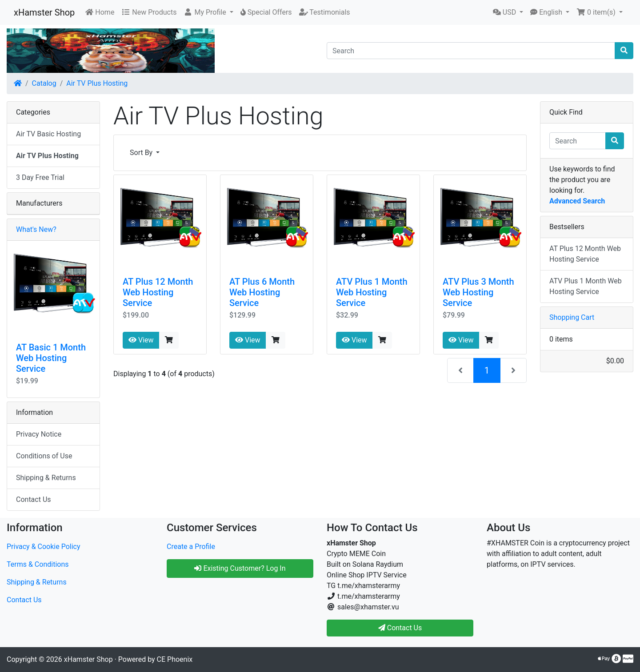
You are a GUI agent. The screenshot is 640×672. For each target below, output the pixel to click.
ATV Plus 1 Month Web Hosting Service (372, 292)
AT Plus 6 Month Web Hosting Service (262, 292)
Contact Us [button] (400, 628)
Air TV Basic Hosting (48, 134)
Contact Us (34, 499)
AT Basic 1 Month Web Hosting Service (51, 358)
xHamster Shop (44, 12)
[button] (208, 12)
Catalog (44, 83)
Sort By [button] (142, 153)
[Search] (471, 51)
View (141, 340)
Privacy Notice (39, 434)
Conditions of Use (44, 456)
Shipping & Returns (46, 478)
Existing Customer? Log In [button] (240, 568)
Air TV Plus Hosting (97, 83)
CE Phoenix (175, 659)
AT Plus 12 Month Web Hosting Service (158, 292)
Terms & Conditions (38, 564)
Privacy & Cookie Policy (44, 547)
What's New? (36, 229)
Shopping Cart (572, 317)
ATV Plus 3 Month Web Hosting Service (478, 292)
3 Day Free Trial (40, 177)
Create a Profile (191, 547)
